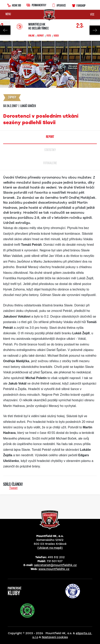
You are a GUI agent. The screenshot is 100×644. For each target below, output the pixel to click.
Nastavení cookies (55, 637)
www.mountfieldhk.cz (54, 569)
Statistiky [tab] (50, 150)
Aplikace (59, 5)
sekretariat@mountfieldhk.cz (55, 565)
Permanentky (36, 5)
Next (95, 30)
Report (41, 36)
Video (56, 36)
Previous (5, 30)
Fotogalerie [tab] (50, 163)
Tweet (13, 488)
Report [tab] (50, 137)
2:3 (80, 26)
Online (31, 36)
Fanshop (78, 5)
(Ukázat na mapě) (50, 548)
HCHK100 (14, 5)
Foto (49, 36)
